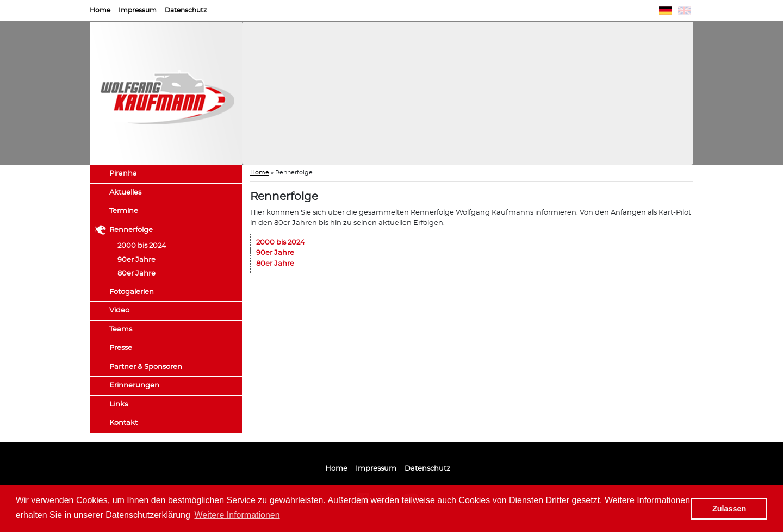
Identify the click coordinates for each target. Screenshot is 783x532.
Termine (124, 211)
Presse (121, 348)
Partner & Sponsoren (146, 367)
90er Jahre (136, 260)
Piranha (123, 174)
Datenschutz (186, 10)
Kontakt (123, 423)
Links (119, 405)
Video (119, 311)
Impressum (138, 10)
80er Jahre (136, 274)
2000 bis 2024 (142, 246)
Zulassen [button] (729, 509)
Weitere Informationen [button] (237, 515)
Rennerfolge (131, 230)
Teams (121, 330)
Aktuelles (125, 193)
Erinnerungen (134, 386)
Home (100, 10)
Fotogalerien (132, 292)
